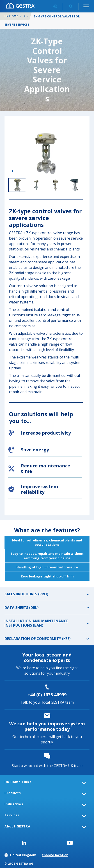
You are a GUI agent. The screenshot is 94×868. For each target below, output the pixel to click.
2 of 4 (36, 185)
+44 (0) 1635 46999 (47, 695)
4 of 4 (74, 185)
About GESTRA (17, 826)
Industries (14, 804)
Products (13, 793)
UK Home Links (18, 782)
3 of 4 (55, 185)
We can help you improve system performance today (47, 726)
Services (12, 815)
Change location (55, 855)
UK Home (11, 16)
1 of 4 (17, 185)
